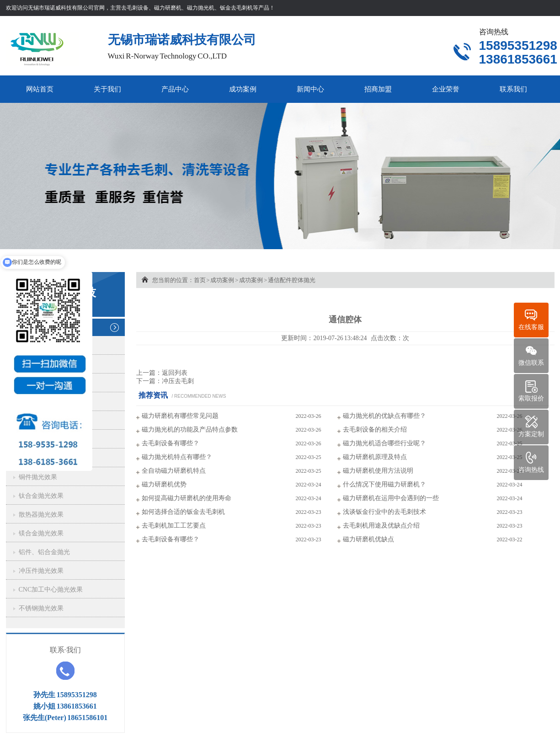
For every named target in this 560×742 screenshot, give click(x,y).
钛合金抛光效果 (41, 496)
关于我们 (107, 89)
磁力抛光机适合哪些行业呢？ (384, 443)
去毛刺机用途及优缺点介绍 (381, 526)
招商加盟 (378, 89)
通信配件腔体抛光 (292, 280)
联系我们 (513, 89)
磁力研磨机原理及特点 (375, 457)
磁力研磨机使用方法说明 (378, 471)
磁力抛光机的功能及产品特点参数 (190, 430)
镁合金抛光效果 (41, 533)
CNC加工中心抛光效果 (51, 590)
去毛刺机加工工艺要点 (174, 526)
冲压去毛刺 (178, 381)
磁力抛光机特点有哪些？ (177, 457)
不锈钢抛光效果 (41, 608)
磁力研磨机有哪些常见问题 (180, 416)
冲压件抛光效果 (41, 571)
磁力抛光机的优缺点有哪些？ (384, 416)
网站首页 (40, 89)
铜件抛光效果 (38, 477)
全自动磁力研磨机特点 (174, 471)
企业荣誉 (446, 89)
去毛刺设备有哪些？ (171, 443)
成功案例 (243, 89)
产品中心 (175, 89)
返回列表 (175, 373)
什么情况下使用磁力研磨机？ (384, 484)
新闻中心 (310, 89)
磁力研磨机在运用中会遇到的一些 (391, 498)
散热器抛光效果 (41, 515)
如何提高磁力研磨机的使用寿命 (187, 498)
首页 (200, 280)
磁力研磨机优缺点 (368, 539)
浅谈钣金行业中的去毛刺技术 (384, 512)
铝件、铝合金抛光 (44, 552)
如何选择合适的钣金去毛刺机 (183, 512)
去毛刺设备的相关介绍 (375, 430)
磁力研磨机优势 (164, 484)
